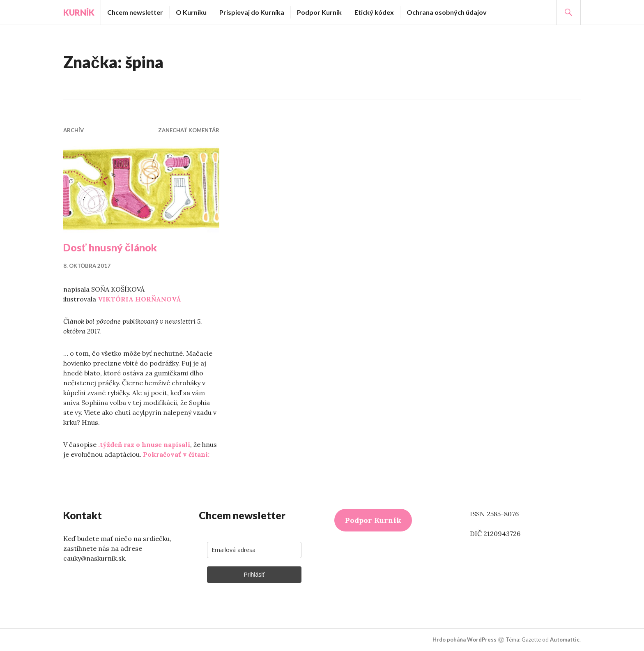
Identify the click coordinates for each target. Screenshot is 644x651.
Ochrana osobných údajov (447, 12)
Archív (74, 130)
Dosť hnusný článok (110, 247)
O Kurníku (191, 12)
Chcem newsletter (135, 12)
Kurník (79, 12)
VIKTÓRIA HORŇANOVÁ (139, 299)
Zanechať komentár (189, 130)
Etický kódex (374, 12)
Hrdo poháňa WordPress (465, 639)
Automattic (565, 639)
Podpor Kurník (319, 12)
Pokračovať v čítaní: (176, 454)
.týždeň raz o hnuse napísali (144, 444)
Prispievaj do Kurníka (252, 12)
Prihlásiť (254, 575)
